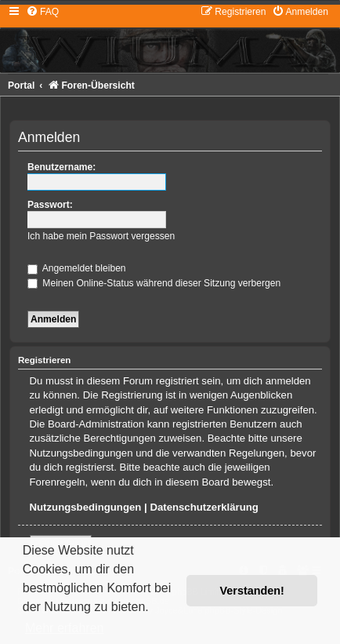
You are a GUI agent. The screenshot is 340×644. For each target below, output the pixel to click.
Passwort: (50, 205)
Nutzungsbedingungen (86, 507)
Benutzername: (61, 167)
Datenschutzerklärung (204, 507)
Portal (21, 86)
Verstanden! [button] (252, 591)
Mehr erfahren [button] (65, 628)
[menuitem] (42, 12)
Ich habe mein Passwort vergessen (101, 236)
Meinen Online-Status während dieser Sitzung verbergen (154, 283)
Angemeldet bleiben (77, 268)
